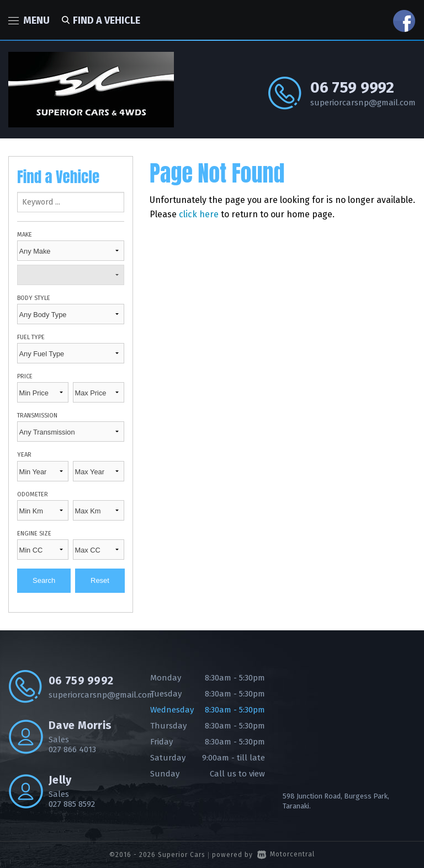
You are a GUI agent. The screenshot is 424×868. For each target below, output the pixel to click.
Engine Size (34, 534)
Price (25, 376)
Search (44, 580)
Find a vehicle (99, 20)
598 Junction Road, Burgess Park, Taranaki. (336, 801)
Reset (100, 580)
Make (25, 235)
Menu (29, 20)
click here (199, 214)
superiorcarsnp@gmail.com (363, 103)
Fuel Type (31, 337)
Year (24, 455)
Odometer (33, 494)
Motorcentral (286, 854)
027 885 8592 (72, 804)
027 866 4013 (72, 749)
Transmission (37, 416)
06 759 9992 (352, 87)
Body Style (34, 298)
